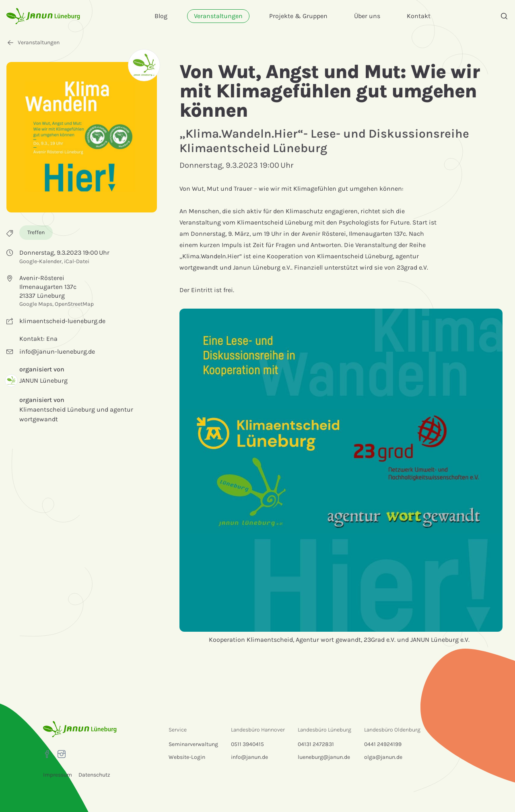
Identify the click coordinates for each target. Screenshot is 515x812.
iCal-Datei (77, 261)
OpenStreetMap (74, 304)
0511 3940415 (247, 744)
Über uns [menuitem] (367, 16)
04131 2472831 (316, 744)
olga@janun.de (383, 757)
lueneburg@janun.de (324, 757)
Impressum (58, 775)
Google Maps (36, 304)
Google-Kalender (40, 261)
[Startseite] (43, 16)
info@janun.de (249, 757)
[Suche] (504, 16)
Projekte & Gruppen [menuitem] (298, 16)
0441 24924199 (383, 744)
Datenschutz (94, 775)
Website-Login (187, 757)
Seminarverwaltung (193, 744)
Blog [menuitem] (161, 16)
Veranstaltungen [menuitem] (218, 16)
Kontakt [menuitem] (419, 16)
